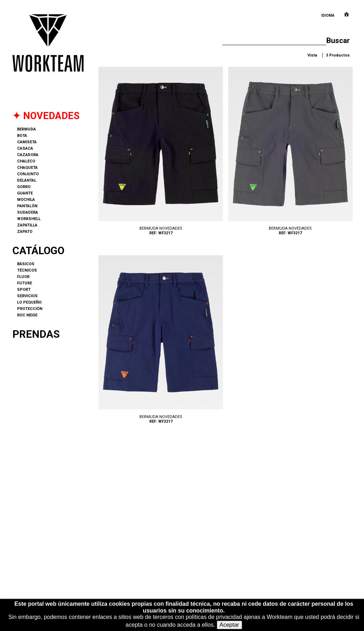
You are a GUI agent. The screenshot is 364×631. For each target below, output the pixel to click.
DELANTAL (27, 180)
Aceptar (229, 625)
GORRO (24, 187)
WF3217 (161, 153)
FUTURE (25, 283)
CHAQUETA (27, 168)
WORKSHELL (29, 219)
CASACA (25, 148)
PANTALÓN (27, 206)
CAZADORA (28, 155)
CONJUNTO (28, 174)
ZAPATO (25, 232)
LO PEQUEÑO (29, 302)
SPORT (24, 290)
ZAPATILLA (27, 225)
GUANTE (25, 193)
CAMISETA (27, 142)
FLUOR (23, 277)
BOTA (22, 136)
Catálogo (38, 251)
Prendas (36, 334)
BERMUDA (26, 129)
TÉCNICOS (27, 270)
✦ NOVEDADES (46, 116)
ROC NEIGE (27, 315)
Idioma (328, 15)
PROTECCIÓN (30, 309)
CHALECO (26, 161)
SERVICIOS (27, 296)
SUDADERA (28, 212)
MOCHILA (26, 200)
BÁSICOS (26, 264)
